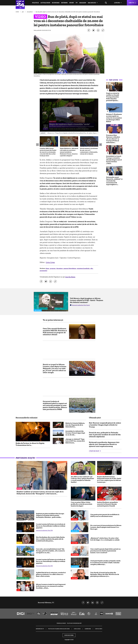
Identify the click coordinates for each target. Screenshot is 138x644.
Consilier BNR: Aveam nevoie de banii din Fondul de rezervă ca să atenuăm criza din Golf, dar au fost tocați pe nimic (48, 152)
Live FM (117, 3)
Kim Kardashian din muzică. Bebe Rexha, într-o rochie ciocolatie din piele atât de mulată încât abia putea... (50, 539)
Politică (35, 3)
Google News (70, 277)
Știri (23, 12)
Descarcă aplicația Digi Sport (81, 305)
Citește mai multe (94, 451)
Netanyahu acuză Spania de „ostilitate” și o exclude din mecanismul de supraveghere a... (114, 181)
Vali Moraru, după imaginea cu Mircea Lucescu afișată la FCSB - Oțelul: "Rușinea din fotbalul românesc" (87, 300)
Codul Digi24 (77, 629)
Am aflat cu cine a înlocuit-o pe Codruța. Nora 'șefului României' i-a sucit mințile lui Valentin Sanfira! (82, 479)
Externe (64, 3)
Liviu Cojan (50, 262)
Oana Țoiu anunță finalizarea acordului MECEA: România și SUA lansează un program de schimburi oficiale (55, 331)
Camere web (88, 629)
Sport (72, 3)
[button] (69, 115)
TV (77, 3)
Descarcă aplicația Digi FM (44, 530)
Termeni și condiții (61, 623)
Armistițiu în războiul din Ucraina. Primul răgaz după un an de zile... (75, 433)
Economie (56, 3)
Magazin (83, 3)
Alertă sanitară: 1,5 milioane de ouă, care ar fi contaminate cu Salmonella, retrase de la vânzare (89, 151)
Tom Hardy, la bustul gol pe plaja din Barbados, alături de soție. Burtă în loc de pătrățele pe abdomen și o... (105, 574)
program (53, 268)
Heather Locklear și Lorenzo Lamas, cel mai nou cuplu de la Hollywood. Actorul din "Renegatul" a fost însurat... (40, 493)
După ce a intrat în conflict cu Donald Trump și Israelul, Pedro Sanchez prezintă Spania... (113, 97)
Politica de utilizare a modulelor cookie (59, 629)
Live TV (131, 3)
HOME (17, 12)
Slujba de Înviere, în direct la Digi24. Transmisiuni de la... (30, 444)
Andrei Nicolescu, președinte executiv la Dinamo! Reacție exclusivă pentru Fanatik (107, 504)
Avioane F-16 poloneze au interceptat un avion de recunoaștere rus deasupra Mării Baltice (114, 118)
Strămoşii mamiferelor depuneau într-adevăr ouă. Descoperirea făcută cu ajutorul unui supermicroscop (104, 444)
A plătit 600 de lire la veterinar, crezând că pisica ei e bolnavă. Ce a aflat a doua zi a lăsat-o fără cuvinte (51, 574)
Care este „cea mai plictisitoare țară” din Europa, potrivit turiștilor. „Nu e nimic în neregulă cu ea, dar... (50, 551)
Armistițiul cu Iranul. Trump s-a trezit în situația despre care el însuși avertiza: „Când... (114, 160)
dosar (48, 268)
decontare (60, 268)
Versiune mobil (69, 635)
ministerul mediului (83, 268)
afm (92, 268)
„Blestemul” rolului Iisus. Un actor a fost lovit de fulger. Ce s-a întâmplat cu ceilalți (105, 539)
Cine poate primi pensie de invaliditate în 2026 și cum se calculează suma (105, 515)
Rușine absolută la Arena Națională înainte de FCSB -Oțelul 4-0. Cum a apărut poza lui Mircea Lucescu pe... (109, 479)
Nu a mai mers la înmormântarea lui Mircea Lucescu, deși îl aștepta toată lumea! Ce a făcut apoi (106, 527)
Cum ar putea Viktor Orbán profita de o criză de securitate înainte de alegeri (82, 504)
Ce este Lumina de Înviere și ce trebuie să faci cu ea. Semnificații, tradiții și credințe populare (51, 526)
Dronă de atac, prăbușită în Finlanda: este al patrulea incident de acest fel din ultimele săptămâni (105, 435)
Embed (43, 133)
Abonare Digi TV (40, 629)
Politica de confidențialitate (74, 623)
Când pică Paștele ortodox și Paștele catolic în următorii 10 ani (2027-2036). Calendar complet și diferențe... (105, 563)
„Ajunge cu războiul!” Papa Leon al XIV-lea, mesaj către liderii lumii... (75, 441)
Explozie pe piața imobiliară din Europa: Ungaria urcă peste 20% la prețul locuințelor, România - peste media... (50, 515)
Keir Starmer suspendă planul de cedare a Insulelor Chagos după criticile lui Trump (105, 425)
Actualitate (45, 3)
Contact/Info (99, 629)
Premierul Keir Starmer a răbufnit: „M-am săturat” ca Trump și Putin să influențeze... (113, 139)
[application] (69, 115)
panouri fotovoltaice (70, 268)
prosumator (43, 271)
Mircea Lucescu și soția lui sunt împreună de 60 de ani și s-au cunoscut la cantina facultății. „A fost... (51, 586)
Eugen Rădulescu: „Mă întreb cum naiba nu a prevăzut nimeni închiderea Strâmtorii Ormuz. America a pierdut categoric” (69, 152)
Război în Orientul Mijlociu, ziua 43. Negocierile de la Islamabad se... (75, 425)
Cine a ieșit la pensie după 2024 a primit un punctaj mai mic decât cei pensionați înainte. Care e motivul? (105, 551)
